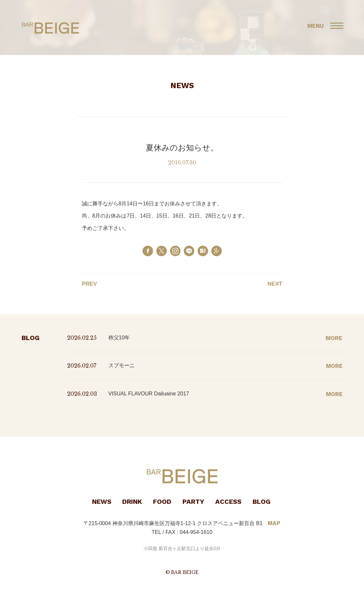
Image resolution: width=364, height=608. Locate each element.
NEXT (275, 284)
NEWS (102, 502)
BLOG (262, 502)
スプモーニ (122, 365)
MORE (334, 338)
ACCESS (228, 502)
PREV (89, 284)
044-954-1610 (196, 532)
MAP (274, 523)
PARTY (193, 502)
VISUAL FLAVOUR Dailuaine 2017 (149, 394)
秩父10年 (119, 338)
